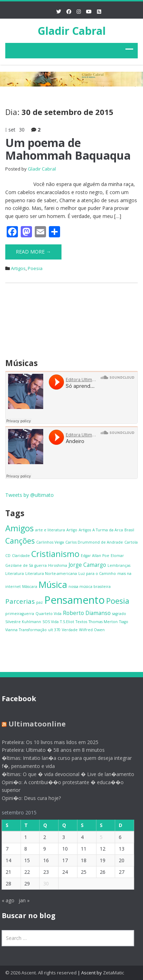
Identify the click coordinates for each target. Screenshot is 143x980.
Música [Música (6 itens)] (53, 584)
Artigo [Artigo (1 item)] (72, 530)
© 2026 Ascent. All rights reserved (41, 973)
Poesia (35, 268)
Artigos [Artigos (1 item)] (85, 530)
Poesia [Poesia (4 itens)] (118, 601)
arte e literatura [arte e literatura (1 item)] (50, 530)
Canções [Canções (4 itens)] (20, 541)
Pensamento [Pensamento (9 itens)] (74, 600)
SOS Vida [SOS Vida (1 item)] (51, 622)
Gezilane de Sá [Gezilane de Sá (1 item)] (19, 565)
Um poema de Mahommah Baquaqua (68, 149)
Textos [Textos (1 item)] (81, 622)
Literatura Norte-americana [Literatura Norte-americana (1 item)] (51, 574)
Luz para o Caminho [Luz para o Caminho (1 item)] (97, 574)
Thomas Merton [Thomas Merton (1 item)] (103, 622)
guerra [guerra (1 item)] (41, 565)
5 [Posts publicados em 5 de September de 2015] (99, 837)
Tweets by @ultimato (30, 495)
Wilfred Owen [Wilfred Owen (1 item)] (92, 630)
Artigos (18, 268)
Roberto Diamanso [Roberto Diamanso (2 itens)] (87, 613)
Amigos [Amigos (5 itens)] (19, 528)
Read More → (33, 252)
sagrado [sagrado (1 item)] (119, 614)
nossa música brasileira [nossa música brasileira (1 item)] (90, 587)
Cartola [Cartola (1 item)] (131, 542)
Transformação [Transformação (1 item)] (33, 630)
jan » (21, 900)
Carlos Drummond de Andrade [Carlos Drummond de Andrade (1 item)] (94, 542)
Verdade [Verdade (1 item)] (70, 630)
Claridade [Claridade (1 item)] (21, 556)
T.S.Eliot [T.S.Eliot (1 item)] (67, 622)
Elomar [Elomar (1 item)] (117, 556)
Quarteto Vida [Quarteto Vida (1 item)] (48, 614)
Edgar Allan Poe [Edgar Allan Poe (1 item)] (95, 556)
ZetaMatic (113, 973)
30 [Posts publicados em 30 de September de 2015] (44, 883)
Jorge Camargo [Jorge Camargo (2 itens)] (87, 565)
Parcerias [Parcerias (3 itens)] (20, 601)
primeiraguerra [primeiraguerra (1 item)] (20, 614)
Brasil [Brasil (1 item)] (129, 530)
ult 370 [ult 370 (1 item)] (54, 630)
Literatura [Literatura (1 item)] (15, 574)
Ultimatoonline (34, 724)
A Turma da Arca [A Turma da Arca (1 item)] (108, 530)
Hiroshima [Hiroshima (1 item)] (58, 565)
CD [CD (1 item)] (8, 556)
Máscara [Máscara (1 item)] (30, 587)
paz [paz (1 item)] (40, 602)
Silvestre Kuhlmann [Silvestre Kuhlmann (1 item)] (23, 622)
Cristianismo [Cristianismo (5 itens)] (55, 554)
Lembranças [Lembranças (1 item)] (119, 565)
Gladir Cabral (72, 31)
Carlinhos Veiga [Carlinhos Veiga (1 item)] (50, 542)
